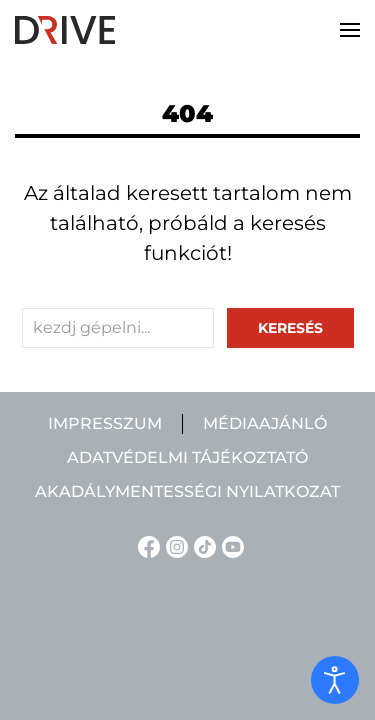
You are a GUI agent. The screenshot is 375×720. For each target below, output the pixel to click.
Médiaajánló (265, 423)
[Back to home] (65, 30)
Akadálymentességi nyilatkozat (187, 491)
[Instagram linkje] (174, 545)
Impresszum (105, 423)
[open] (335, 680)
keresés (290, 328)
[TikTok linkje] (202, 545)
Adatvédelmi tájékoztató (187, 457)
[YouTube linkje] (230, 545)
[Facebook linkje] (146, 545)
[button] (350, 30)
